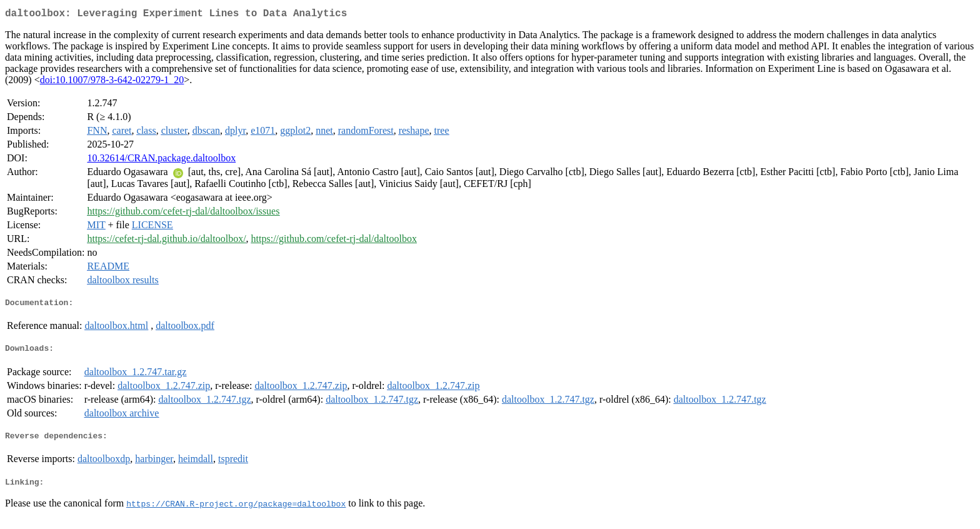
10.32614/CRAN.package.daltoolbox (161, 160)
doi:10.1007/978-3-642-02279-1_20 (112, 82)
